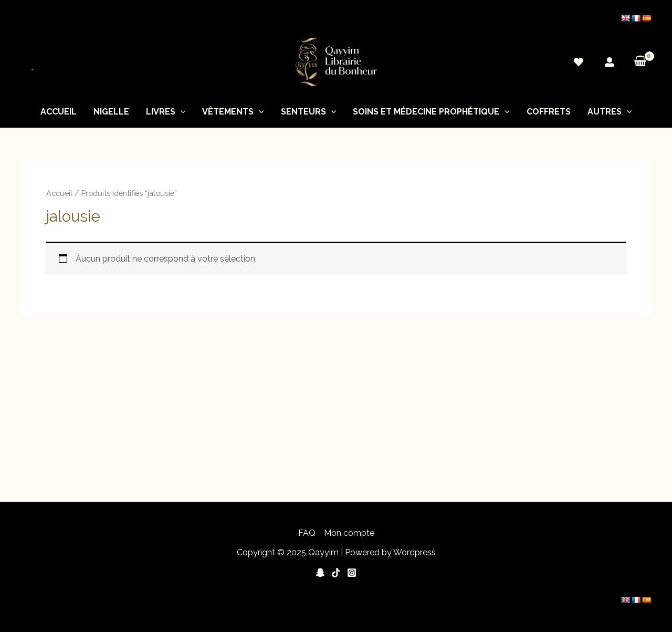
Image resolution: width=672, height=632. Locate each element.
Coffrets (549, 112)
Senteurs (309, 112)
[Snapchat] (320, 573)
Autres (610, 112)
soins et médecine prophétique (431, 112)
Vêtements (233, 112)
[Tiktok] (336, 573)
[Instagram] (352, 573)
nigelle (111, 112)
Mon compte (349, 533)
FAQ (307, 533)
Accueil (59, 112)
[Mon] (610, 62)
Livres (166, 112)
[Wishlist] (579, 62)
